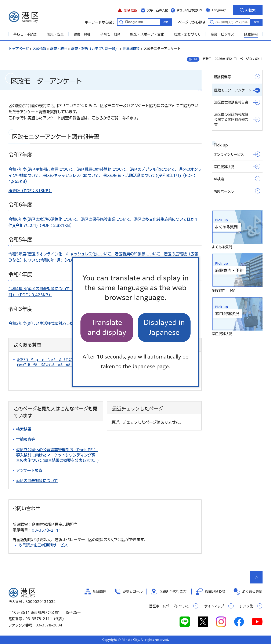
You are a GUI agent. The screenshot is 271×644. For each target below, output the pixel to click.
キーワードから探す (121, 22)
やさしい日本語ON (189, 10)
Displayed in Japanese (164, 327)
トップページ (19, 49)
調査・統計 (59, 49)
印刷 (195, 59)
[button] (127, 10)
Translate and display (107, 327)
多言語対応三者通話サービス (43, 545)
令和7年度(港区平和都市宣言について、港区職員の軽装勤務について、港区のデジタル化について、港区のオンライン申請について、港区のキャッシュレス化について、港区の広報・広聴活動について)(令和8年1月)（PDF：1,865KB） (105, 175)
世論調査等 (131, 49)
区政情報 (39, 49)
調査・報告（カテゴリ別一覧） (95, 49)
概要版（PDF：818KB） (30, 191)
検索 (256, 22)
